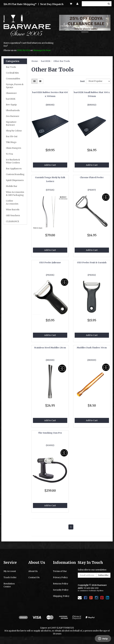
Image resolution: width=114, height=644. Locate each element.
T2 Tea (9, 154)
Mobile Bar (12, 186)
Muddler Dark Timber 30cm (92, 348)
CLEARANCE (12, 221)
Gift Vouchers (13, 215)
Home (35, 61)
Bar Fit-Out (12, 136)
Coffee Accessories (12, 202)
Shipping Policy (61, 596)
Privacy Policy (60, 577)
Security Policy (61, 590)
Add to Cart (50, 165)
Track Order (10, 577)
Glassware (11, 93)
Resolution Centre (9, 585)
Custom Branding (15, 174)
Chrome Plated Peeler (92, 177)
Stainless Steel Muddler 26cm (50, 348)
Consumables (13, 79)
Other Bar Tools (62, 61)
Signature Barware (11, 123)
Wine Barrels (13, 210)
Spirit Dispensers (15, 180)
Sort (82, 81)
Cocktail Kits (12, 73)
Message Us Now (42, 50)
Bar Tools (11, 67)
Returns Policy (61, 584)
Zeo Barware (13, 116)
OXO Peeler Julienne (50, 263)
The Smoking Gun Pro (50, 433)
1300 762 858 (23, 50)
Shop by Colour (14, 131)
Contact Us (34, 577)
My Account (10, 571)
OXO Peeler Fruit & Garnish (92, 263)
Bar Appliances (14, 169)
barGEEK (11, 99)
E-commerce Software (87, 591)
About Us (33, 571)
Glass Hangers (14, 148)
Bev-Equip (11, 105)
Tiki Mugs (11, 142)
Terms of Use (60, 571)
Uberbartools (13, 110)
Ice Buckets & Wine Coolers (13, 161)
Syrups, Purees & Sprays (15, 86)
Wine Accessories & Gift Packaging (15, 194)
